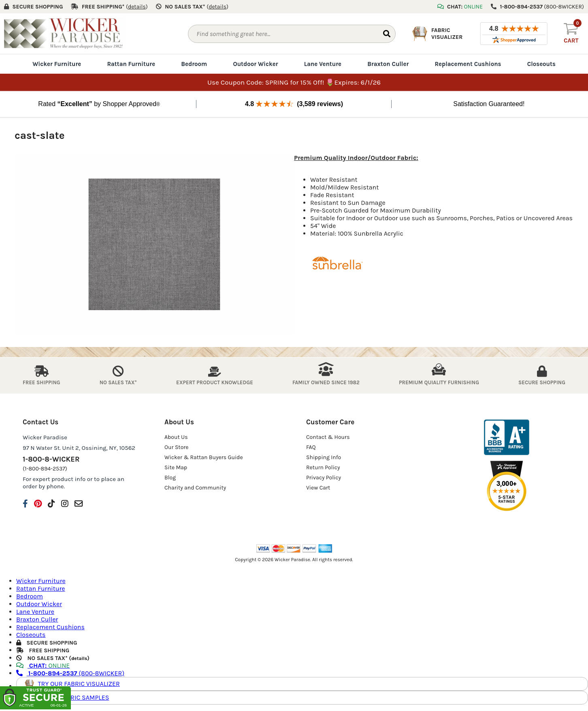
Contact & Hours (328, 437)
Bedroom (194, 64)
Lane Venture (323, 64)
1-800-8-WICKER (51, 459)
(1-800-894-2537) (45, 468)
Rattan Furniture (131, 64)
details (79, 658)
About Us (176, 437)
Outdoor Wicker (255, 64)
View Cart (318, 487)
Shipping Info (324, 457)
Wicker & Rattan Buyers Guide (204, 457)
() (137, 7)
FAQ (311, 447)
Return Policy (323, 467)
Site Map (176, 467)
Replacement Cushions (468, 64)
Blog (170, 477)
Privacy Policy (324, 477)
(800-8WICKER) (70, 673)
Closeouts (541, 64)
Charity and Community (195, 487)
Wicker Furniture (57, 64)
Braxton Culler (388, 64)
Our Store (177, 447)
